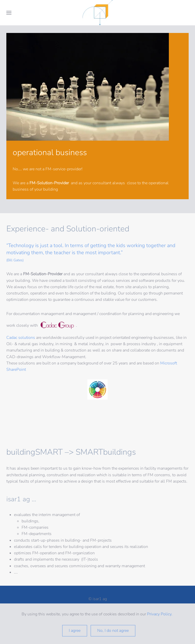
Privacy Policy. (160, 614)
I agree (75, 631)
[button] (9, 13)
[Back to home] (97, 13)
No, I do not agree (113, 631)
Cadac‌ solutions (21, 338)
